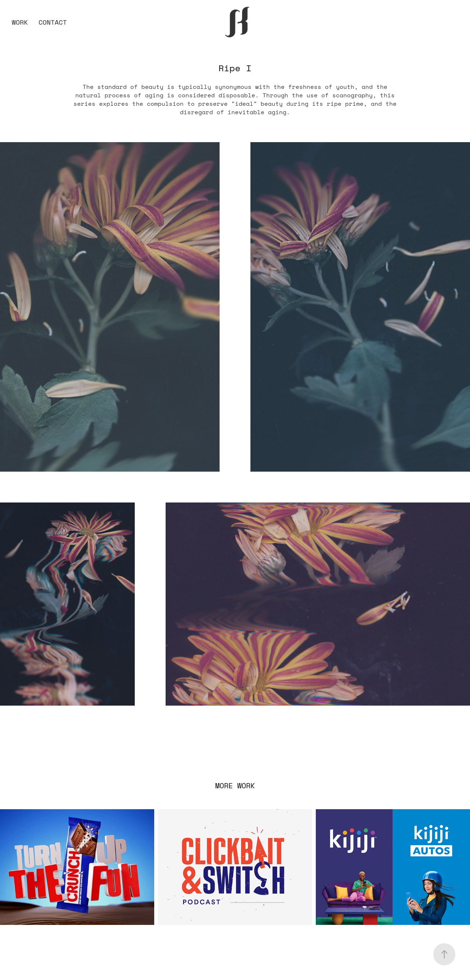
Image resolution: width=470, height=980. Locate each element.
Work (20, 22)
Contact (53, 22)
